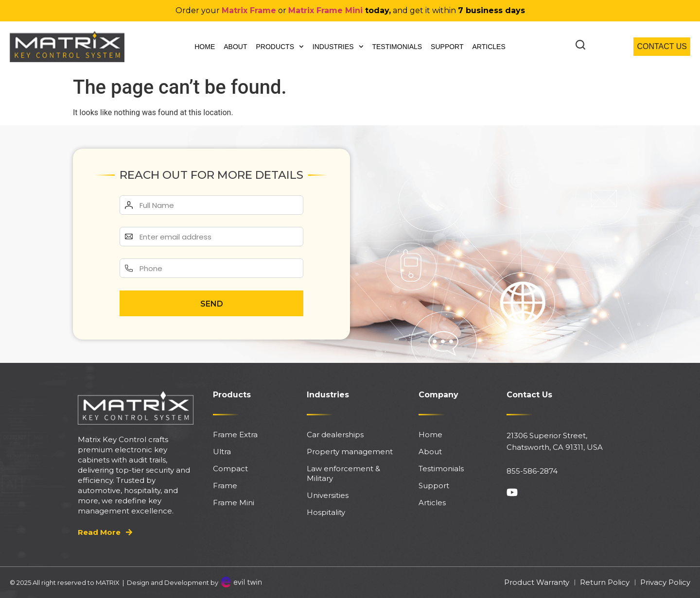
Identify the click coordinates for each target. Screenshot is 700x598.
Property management (350, 452)
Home (205, 47)
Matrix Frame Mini (325, 10)
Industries (338, 47)
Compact (230, 469)
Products (280, 47)
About (235, 47)
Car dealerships (335, 435)
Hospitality (326, 512)
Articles (489, 47)
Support (447, 47)
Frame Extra (235, 435)
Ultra (222, 452)
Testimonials (397, 47)
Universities (328, 495)
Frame (225, 486)
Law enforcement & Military (343, 473)
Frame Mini (234, 503)
